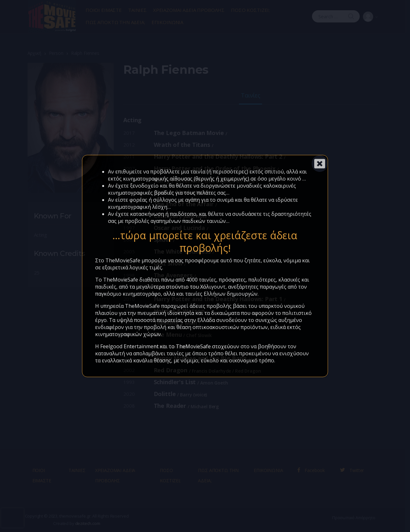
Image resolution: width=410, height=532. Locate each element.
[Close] (320, 164)
